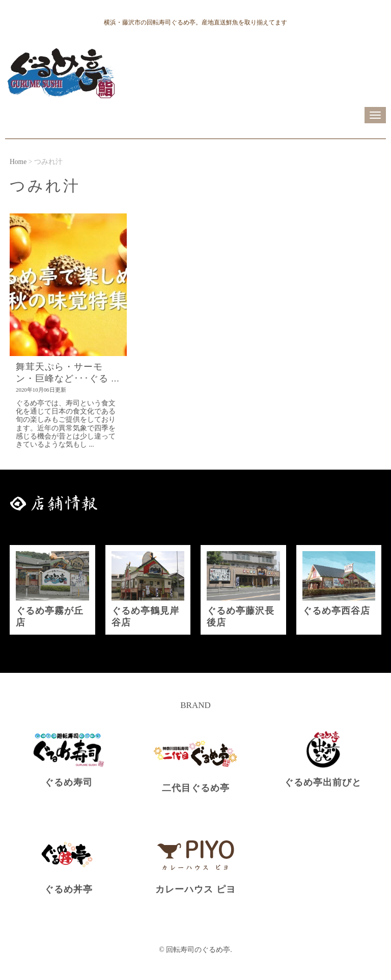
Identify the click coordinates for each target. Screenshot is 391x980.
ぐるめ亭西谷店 (336, 611)
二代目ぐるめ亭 (196, 788)
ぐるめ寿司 (68, 782)
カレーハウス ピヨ (195, 889)
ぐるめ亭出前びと (323, 782)
